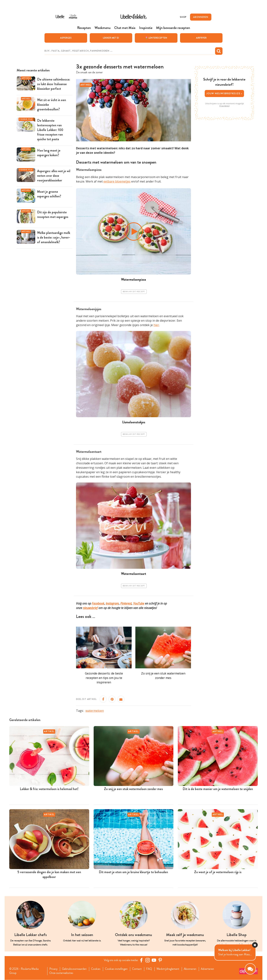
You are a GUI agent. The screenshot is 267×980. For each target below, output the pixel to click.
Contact (140, 969)
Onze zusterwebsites (62, 973)
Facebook (98, 603)
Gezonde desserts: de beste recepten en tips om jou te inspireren (104, 678)
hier (156, 325)
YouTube (139, 603)
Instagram (112, 603)
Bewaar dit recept (134, 291)
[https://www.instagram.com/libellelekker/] (148, 960)
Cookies (97, 969)
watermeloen (95, 711)
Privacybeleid (224, 106)
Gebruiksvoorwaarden (75, 969)
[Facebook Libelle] (142, 960)
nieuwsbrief (90, 608)
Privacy (54, 969)
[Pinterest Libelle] (161, 960)
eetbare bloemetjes (117, 181)
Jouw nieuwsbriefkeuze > (224, 93)
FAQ (152, 969)
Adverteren (212, 969)
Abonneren (194, 969)
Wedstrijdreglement (172, 969)
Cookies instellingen (118, 969)
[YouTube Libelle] (154, 960)
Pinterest (126, 603)
